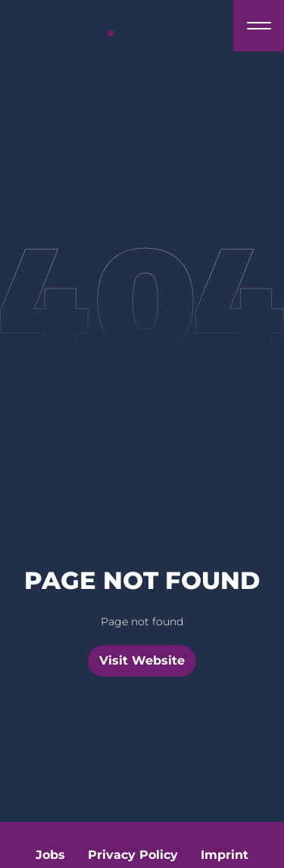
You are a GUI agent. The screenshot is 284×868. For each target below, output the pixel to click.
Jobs (50, 855)
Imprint (225, 855)
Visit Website (142, 660)
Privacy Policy (133, 855)
